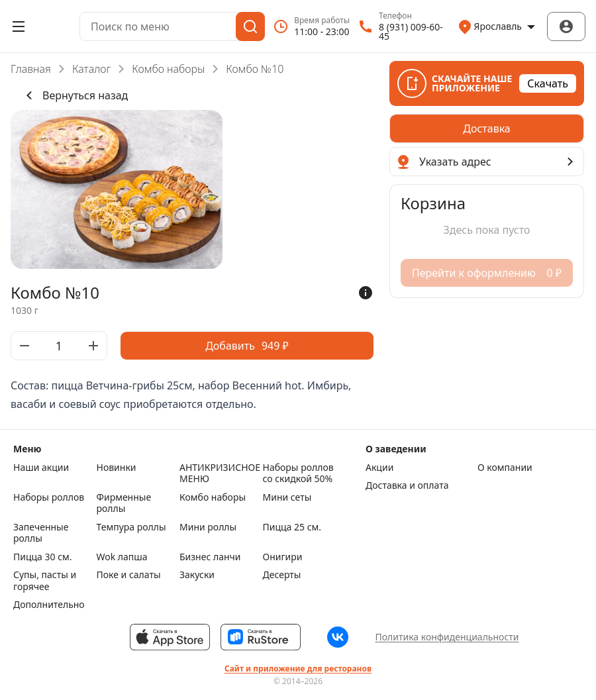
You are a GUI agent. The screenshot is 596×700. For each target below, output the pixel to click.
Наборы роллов (49, 497)
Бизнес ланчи (210, 557)
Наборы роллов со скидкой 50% (298, 473)
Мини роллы (208, 527)
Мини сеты (287, 497)
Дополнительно (49, 605)
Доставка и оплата (407, 485)
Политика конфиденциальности (447, 637)
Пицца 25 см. (292, 527)
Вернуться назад (74, 95)
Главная (31, 69)
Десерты (282, 575)
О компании (505, 468)
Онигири (283, 557)
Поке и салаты (129, 575)
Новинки (117, 468)
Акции (379, 468)
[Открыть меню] (19, 26)
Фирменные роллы (124, 503)
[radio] (487, 128)
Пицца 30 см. (43, 557)
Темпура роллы (131, 527)
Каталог (91, 69)
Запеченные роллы (41, 533)
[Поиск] (250, 26)
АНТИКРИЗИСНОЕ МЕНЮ (218, 473)
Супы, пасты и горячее (45, 580)
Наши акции (41, 468)
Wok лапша (122, 557)
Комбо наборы (168, 69)
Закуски (197, 575)
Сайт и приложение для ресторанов (298, 669)
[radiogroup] (487, 128)
